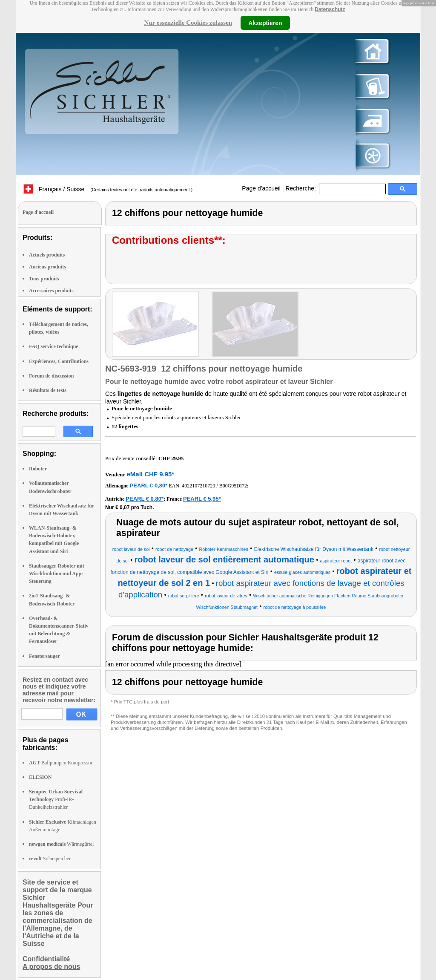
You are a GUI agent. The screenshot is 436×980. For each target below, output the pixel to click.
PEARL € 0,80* (149, 486)
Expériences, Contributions (59, 361)
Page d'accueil (261, 188)
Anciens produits (47, 267)
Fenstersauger (44, 656)
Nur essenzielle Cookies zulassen (188, 23)
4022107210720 (198, 486)
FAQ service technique (54, 346)
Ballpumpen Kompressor (61, 763)
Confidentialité (46, 959)
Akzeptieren (265, 23)
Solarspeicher (50, 859)
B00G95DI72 (233, 486)
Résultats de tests (48, 390)
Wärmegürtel (61, 844)
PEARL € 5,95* (202, 499)
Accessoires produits (51, 291)
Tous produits (44, 279)
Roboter (38, 469)
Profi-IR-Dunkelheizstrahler (56, 799)
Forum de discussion (51, 376)
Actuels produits (47, 255)
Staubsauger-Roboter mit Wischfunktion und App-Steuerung (57, 574)
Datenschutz (330, 9)
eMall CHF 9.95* (150, 474)
